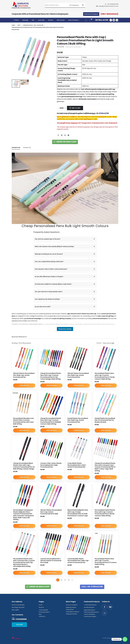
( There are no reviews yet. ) (73, 47)
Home (41, 605)
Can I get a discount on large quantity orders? (49, 292)
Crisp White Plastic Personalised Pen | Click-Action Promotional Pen (77, 465)
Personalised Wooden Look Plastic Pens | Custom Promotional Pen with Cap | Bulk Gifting (23, 421)
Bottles (51, 20)
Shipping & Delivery (72, 614)
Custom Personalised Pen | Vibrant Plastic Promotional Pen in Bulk (51, 561)
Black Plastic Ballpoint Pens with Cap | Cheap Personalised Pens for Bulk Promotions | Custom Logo (78, 513)
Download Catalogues (91, 14)
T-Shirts (16, 20)
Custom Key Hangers (90, 616)
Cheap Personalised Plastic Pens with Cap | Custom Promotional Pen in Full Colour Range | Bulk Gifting (51, 376)
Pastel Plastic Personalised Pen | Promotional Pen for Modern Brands (105, 420)
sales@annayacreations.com (108, 6)
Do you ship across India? (43, 307)
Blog (40, 614)
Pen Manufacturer (89, 607)
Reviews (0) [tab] (27, 148)
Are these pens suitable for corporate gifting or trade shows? (53, 284)
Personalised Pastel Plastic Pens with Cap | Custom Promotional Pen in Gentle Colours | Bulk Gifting (105, 513)
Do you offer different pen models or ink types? (49, 277)
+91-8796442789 (113, 4)
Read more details (65, 329)
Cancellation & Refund (72, 612)
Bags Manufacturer (90, 610)
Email (68, 135)
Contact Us (42, 616)
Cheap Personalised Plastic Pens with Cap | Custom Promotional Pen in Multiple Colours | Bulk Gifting (51, 421)
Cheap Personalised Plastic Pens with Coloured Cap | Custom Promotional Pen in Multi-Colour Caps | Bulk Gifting (105, 467)
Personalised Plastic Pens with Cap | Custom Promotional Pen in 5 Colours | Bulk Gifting (106, 562)
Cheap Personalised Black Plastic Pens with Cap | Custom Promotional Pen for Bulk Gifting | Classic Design (24, 466)
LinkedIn (65, 135)
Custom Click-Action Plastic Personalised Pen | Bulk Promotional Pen (51, 465)
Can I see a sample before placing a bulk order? (49, 262)
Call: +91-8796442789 (92, 587)
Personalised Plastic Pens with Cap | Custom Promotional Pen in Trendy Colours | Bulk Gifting (105, 376)
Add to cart (76, 108)
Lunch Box (41, 20)
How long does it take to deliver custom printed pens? (51, 269)
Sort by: (99, 343)
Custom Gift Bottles (89, 614)
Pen (33, 20)
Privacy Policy (70, 610)
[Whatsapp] (125, 639)
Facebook (58, 135)
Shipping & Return (71, 607)
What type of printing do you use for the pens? (49, 254)
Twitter (62, 135)
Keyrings (25, 20)
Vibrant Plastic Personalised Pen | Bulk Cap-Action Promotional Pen (24, 375)
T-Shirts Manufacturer (90, 605)
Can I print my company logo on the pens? (48, 239)
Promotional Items (44, 612)
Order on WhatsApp (65, 142)
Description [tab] (16, 148)
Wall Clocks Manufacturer (91, 612)
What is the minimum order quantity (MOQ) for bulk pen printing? (54, 246)
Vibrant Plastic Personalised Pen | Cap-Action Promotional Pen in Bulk (51, 512)
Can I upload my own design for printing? (47, 299)
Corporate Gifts (43, 610)
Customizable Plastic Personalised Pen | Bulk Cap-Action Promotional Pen (78, 561)
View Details (24, 385)
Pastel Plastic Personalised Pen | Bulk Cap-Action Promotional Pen (78, 420)
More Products (73, 20)
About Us (41, 607)
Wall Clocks (61, 20)
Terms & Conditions (72, 605)
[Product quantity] (62, 108)
